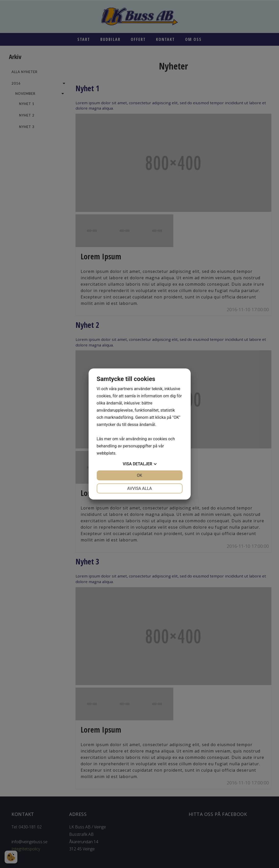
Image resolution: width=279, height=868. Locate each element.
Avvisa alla (139, 488)
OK (139, 475)
